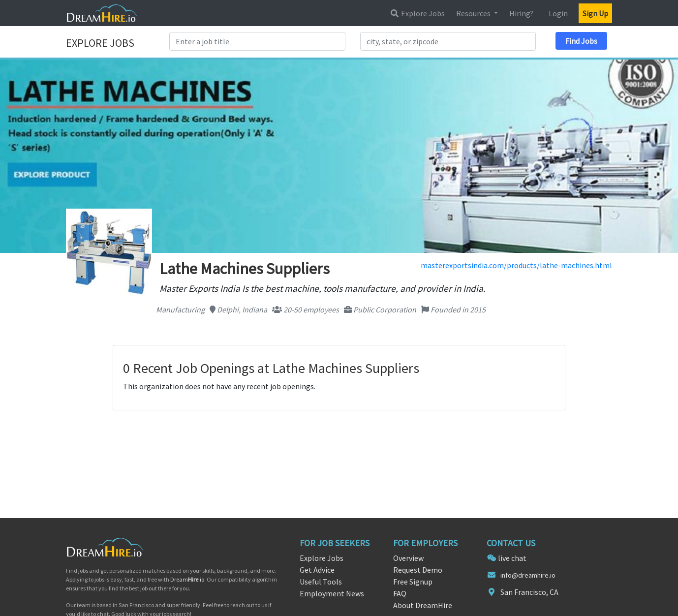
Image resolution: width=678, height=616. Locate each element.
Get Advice (317, 570)
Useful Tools (321, 582)
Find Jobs (581, 41)
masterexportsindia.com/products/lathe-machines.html (516, 265)
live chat (512, 558)
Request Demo (418, 570)
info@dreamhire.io (528, 575)
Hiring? (521, 13)
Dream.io (187, 579)
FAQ (400, 593)
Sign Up (595, 13)
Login (558, 13)
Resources (474, 13)
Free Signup (413, 582)
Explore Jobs (417, 13)
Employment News (332, 593)
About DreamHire (423, 605)
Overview (408, 558)
